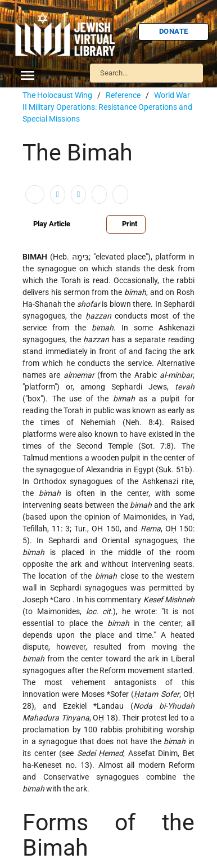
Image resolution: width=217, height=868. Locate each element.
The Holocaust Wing (57, 95)
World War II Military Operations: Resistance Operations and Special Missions (107, 107)
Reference (123, 95)
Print (126, 224)
